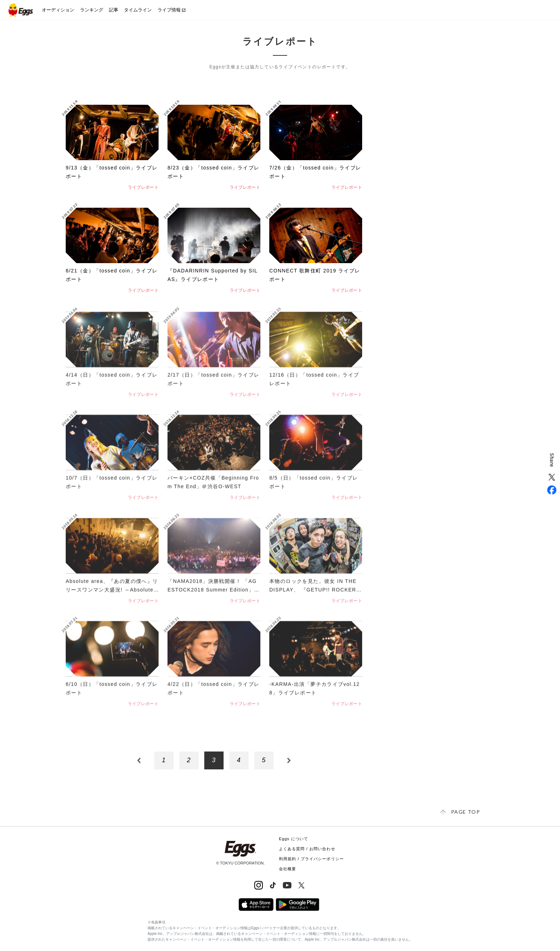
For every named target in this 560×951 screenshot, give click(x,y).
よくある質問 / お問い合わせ (307, 849)
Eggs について (294, 839)
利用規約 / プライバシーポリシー (311, 859)
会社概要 (287, 869)
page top (466, 812)
